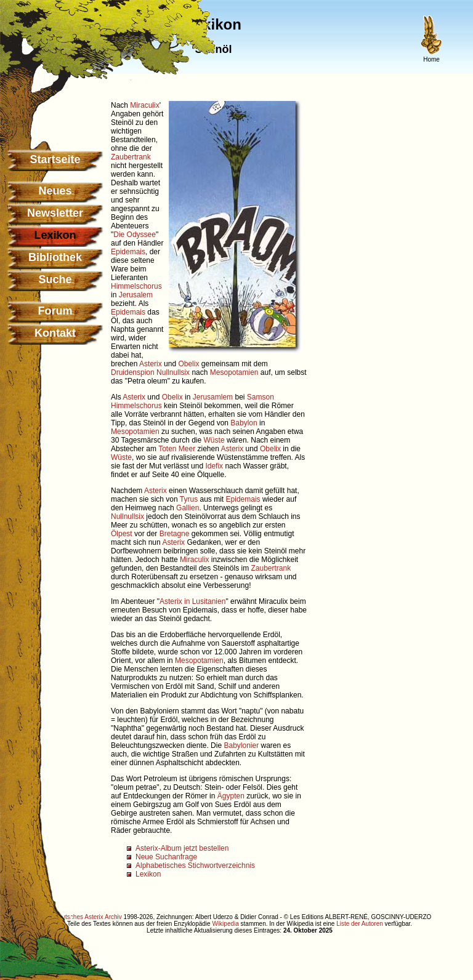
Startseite (55, 159)
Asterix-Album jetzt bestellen (182, 848)
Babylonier (241, 745)
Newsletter (55, 213)
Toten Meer (177, 449)
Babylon (244, 423)
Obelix (188, 364)
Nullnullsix (173, 372)
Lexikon (148, 874)
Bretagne (175, 534)
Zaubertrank (131, 157)
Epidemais (128, 252)
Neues (55, 191)
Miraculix (144, 105)
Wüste (214, 440)
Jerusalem (136, 295)
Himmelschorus (136, 286)
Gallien (188, 508)
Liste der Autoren (360, 924)
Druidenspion (133, 372)
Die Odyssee (135, 235)
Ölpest (122, 534)
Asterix (151, 364)
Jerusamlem (213, 397)
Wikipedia (225, 924)
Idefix (214, 466)
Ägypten (231, 796)
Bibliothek (55, 257)
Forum (55, 311)
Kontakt (55, 333)
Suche (55, 279)
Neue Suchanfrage (166, 857)
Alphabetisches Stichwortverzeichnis (195, 866)
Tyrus (189, 499)
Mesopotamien (234, 372)
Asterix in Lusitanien (192, 601)
